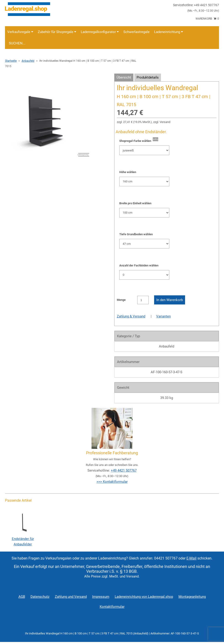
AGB (22, 597)
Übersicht (124, 77)
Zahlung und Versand (71, 597)
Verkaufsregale (20, 32)
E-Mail (191, 558)
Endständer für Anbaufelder (23, 539)
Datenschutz (40, 597)
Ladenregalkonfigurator (100, 32)
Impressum (101, 597)
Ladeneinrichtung (169, 32)
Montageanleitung (192, 597)
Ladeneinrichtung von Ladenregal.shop (144, 597)
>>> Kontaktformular (112, 482)
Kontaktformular (112, 607)
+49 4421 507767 (124, 470)
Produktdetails (148, 77)
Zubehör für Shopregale (57, 32)
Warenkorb (207, 19)
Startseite (11, 61)
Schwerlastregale (136, 32)
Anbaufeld (28, 61)
